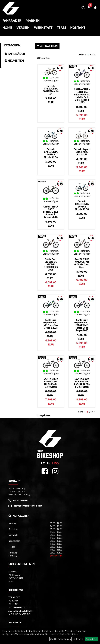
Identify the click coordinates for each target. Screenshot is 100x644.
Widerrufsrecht (18, 604)
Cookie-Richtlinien (68, 634)
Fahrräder (12, 21)
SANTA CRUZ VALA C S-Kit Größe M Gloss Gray (82, 260)
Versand (13, 597)
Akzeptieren (91, 639)
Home (7, 28)
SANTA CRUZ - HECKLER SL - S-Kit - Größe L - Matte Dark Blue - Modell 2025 (82, 92)
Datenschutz (16, 575)
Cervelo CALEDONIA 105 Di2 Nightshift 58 (82, 202)
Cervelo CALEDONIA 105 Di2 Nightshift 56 (51, 150)
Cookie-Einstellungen (61, 639)
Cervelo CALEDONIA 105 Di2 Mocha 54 (51, 86)
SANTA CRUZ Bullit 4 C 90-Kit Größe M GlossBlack (51, 380)
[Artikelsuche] (83, 8)
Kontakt (78, 28)
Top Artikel (15, 594)
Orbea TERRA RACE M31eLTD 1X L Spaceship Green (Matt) (51, 209)
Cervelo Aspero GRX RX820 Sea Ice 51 (82, 148)
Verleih (23, 28)
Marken (32, 21)
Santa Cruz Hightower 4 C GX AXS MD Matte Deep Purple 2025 (82, 322)
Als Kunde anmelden (20, 611)
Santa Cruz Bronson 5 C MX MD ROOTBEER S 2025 (51, 261)
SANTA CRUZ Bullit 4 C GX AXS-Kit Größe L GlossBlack (82, 380)
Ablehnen (78, 639)
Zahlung (13, 601)
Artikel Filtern (47, 43)
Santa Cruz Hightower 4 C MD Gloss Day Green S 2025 (51, 321)
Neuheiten (16, 57)
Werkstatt (43, 28)
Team (61, 28)
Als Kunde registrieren (21, 608)
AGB (11, 578)
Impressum (14, 572)
